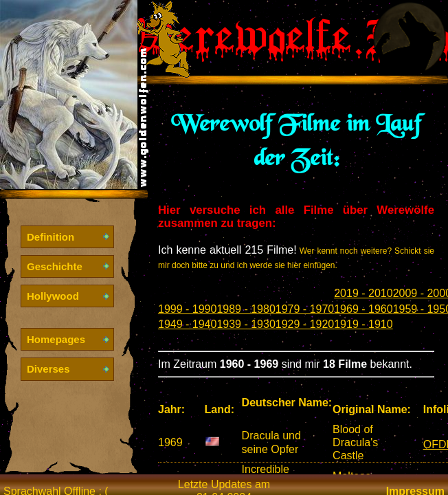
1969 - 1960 (363, 309)
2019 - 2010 (363, 293)
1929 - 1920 (305, 324)
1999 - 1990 (187, 309)
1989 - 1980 (246, 309)
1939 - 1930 (246, 324)
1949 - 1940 (187, 324)
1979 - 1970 (305, 309)
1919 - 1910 (363, 324)
